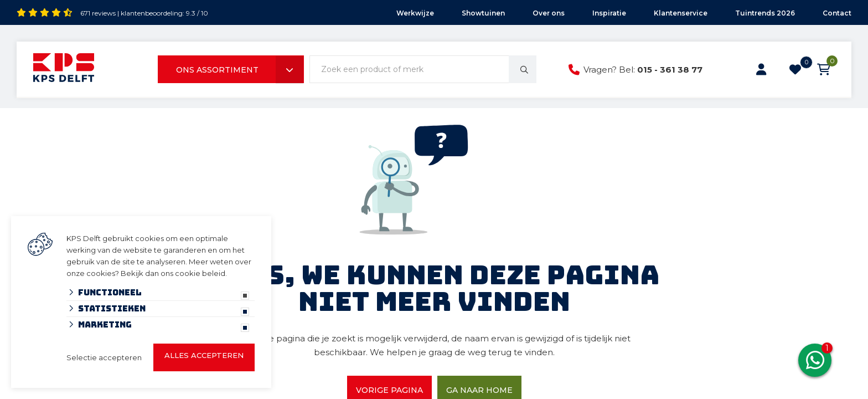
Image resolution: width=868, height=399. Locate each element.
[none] (523, 69)
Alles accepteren (204, 355)
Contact (837, 13)
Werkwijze (415, 13)
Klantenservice (681, 13)
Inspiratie (609, 13)
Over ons (549, 13)
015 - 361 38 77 (670, 70)
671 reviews (98, 13)
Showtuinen (483, 13)
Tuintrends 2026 (765, 13)
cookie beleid (200, 273)
